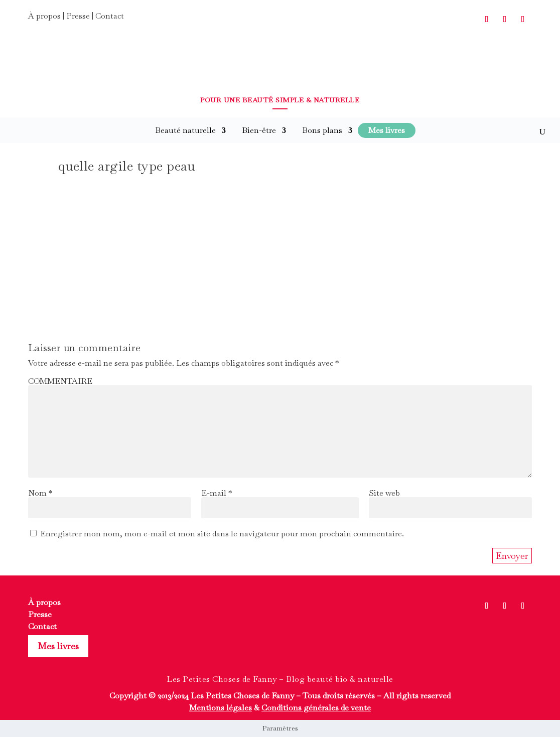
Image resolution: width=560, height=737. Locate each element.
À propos (44, 16)
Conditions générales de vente (316, 708)
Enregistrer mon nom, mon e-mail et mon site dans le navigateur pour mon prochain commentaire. (222, 534)
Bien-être (259, 130)
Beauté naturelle (185, 130)
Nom (40, 493)
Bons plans (322, 130)
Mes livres (58, 646)
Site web (384, 493)
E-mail (217, 493)
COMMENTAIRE (60, 381)
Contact (110, 16)
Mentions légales (221, 708)
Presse (78, 16)
